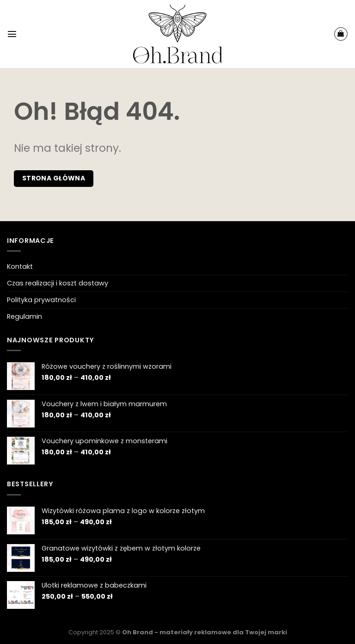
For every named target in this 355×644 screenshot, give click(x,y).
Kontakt (20, 266)
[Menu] (12, 34)
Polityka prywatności (41, 300)
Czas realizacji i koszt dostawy (58, 283)
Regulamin (24, 316)
